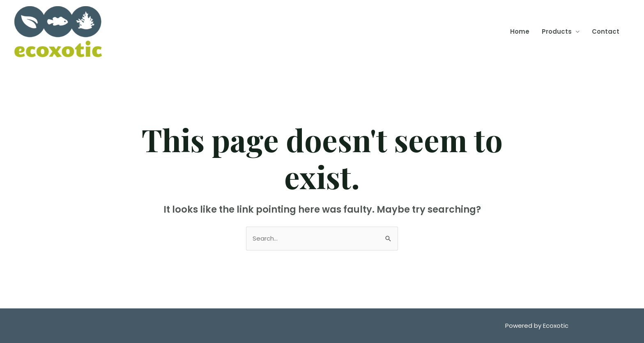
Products (557, 31)
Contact (606, 31)
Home (520, 31)
